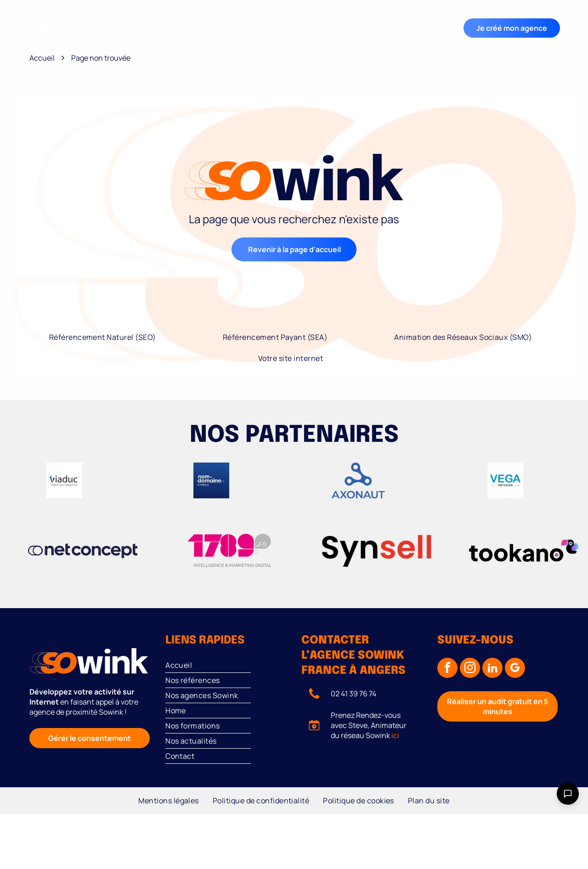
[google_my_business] (515, 669)
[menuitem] (165, 21)
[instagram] (470, 669)
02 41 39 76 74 (353, 694)
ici (395, 735)
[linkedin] (492, 669)
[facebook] (447, 669)
